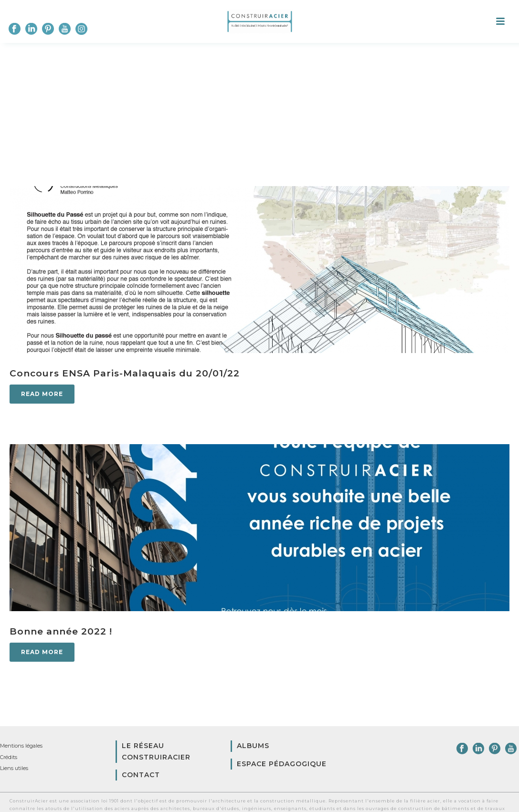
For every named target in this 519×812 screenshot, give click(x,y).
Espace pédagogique (282, 764)
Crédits (9, 757)
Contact (141, 775)
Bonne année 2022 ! (61, 631)
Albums (253, 746)
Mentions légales (21, 746)
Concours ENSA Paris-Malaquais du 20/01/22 (125, 373)
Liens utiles (14, 768)
